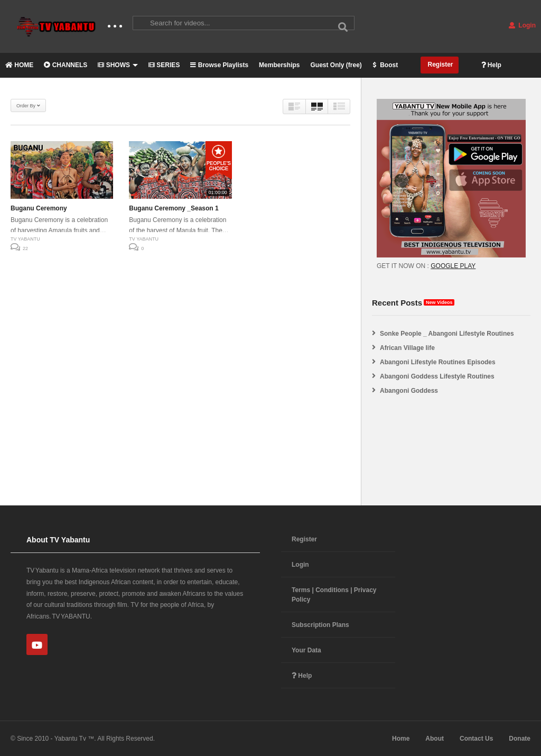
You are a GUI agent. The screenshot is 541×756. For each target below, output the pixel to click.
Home (401, 739)
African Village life (407, 348)
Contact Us (476, 739)
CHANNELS (66, 65)
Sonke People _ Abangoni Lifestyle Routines (447, 334)
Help (491, 65)
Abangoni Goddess (409, 391)
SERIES (164, 65)
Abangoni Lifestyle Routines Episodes (438, 362)
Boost (385, 65)
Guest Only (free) (336, 65)
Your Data (306, 650)
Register (439, 64)
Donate (520, 739)
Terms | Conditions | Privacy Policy (334, 595)
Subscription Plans (320, 625)
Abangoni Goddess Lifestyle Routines (437, 376)
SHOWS (118, 65)
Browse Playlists (219, 65)
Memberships (279, 65)
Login (522, 25)
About (435, 739)
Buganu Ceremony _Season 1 (174, 208)
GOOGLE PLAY (453, 266)
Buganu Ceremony (39, 208)
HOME (19, 65)
